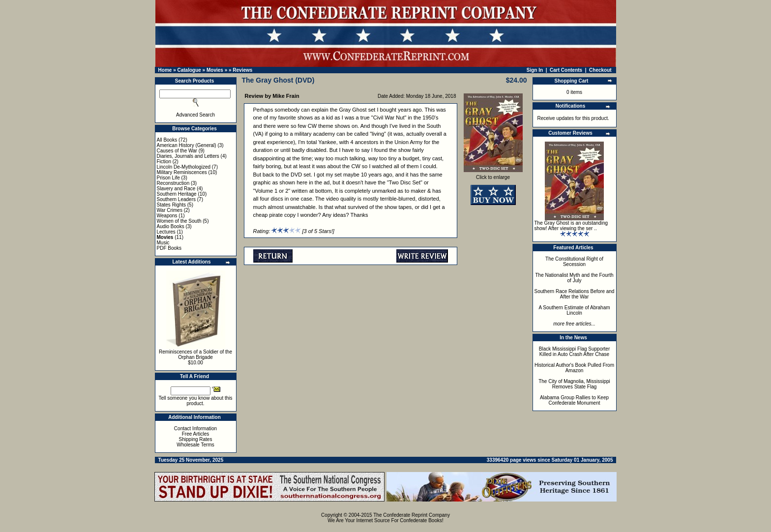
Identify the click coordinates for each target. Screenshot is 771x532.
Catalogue (189, 70)
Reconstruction (173, 183)
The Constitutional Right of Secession (574, 262)
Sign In (535, 70)
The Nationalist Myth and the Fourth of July (575, 278)
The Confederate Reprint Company (412, 515)
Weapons (167, 216)
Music (163, 243)
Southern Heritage (177, 194)
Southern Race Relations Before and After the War (575, 294)
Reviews (242, 70)
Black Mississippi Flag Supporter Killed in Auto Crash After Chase (575, 352)
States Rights (171, 205)
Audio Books (171, 226)
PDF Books (169, 248)
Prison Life (168, 178)
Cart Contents (566, 70)
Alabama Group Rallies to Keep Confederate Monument (574, 400)
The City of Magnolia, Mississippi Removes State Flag (574, 384)
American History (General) (187, 145)
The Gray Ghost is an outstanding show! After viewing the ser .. (571, 226)
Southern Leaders (177, 199)
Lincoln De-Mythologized (184, 167)
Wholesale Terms (195, 445)
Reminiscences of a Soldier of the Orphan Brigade (195, 355)
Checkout (600, 70)
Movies (215, 70)
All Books (167, 140)
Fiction (164, 162)
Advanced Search (195, 115)
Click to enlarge (493, 175)
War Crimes (170, 210)
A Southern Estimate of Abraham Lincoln (574, 310)
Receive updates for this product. (573, 118)
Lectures (166, 232)
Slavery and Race (176, 189)
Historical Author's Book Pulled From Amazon (574, 368)
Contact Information (195, 429)
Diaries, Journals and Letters (188, 156)
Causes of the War (177, 151)
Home (165, 70)
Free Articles (196, 434)
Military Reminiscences (182, 172)
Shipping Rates (196, 439)
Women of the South (179, 221)
